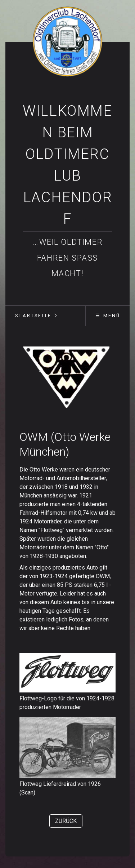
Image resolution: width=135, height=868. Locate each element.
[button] (66, 821)
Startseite (33, 316)
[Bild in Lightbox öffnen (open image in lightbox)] (67, 378)
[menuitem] (33, 316)
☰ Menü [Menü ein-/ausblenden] (108, 316)
